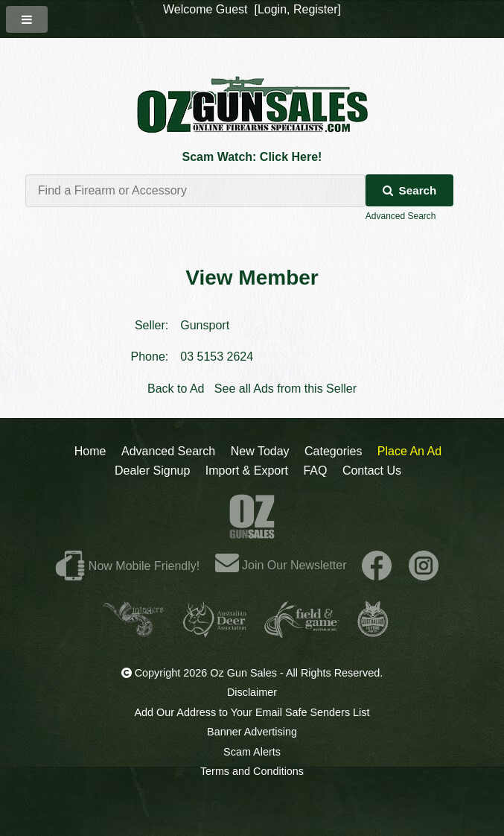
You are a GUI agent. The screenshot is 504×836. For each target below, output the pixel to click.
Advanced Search (401, 216)
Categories (333, 451)
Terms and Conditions (252, 771)
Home (90, 451)
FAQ (315, 471)
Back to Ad (176, 389)
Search (410, 190)
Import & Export (247, 471)
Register (316, 9)
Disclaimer (252, 692)
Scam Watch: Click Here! (252, 157)
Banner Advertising (252, 732)
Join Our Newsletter (281, 565)
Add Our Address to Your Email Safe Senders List (252, 712)
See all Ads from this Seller (286, 389)
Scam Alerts (252, 752)
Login (272, 9)
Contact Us (372, 471)
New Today (260, 451)
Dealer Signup (152, 471)
